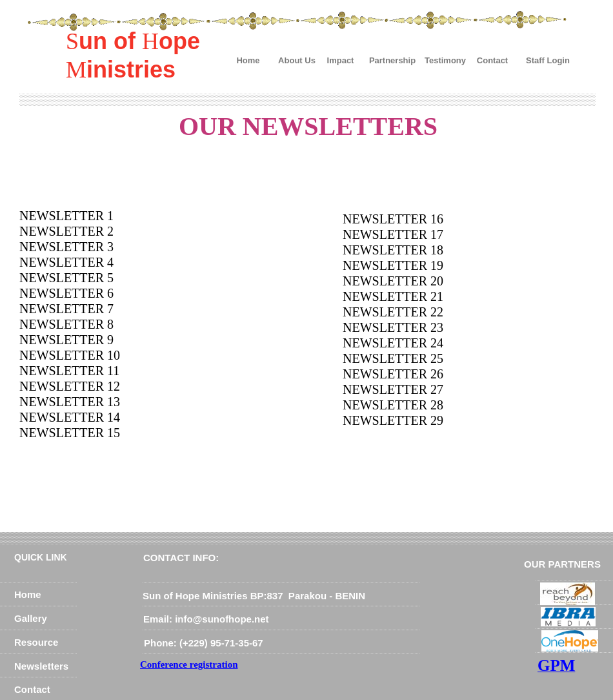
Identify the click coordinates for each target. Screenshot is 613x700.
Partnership (392, 60)
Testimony (445, 60)
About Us (297, 60)
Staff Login (548, 60)
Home (248, 60)
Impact (341, 60)
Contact (492, 60)
